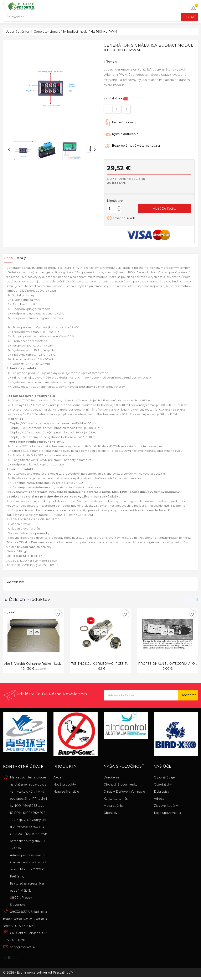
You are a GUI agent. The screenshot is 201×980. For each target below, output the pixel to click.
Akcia (58, 778)
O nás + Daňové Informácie (124, 792)
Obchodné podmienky (120, 785)
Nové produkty (65, 785)
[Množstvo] (112, 209)
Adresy (159, 799)
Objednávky (163, 785)
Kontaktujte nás (116, 799)
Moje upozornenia (168, 813)
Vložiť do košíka (165, 209)
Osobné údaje (164, 778)
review (110, 62)
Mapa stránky (114, 806)
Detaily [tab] (27, 258)
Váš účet (164, 767)
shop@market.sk (23, 948)
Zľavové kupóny (166, 806)
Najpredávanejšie (66, 792)
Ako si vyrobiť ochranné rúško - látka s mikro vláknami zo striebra (55, 664)
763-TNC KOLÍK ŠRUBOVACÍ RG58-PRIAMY (104, 664)
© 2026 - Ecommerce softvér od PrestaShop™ (38, 974)
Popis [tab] (11, 258)
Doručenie (112, 778)
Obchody (110, 813)
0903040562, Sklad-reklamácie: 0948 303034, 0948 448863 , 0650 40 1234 (25, 919)
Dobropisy (162, 792)
